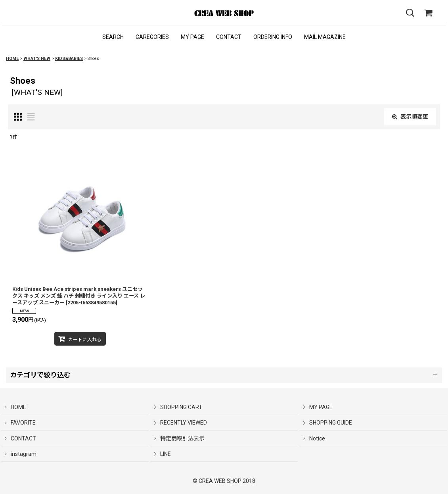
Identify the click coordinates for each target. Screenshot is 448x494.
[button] (113, 37)
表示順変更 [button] (410, 117)
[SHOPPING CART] (428, 13)
